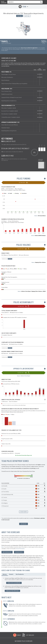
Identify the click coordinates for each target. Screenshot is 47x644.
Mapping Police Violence (40, 262)
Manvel (5, 41)
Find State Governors (14, 583)
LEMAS (44, 291)
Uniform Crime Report (26, 291)
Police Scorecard (4, 2)
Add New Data (24, 524)
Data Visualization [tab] (20, 574)
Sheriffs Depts (27, 16)
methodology (7, 552)
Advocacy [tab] (5, 574)
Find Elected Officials (12, 591)
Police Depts (19, 16)
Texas (22, 7)
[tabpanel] (23, 585)
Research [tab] (11, 574)
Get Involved (30, 635)
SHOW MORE (23, 512)
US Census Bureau (42, 216)
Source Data (19, 552)
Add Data (10, 259)
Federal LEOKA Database (40, 235)
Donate (19, 635)
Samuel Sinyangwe (20, 549)
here (3, 547)
